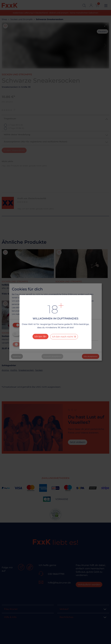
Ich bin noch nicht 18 (64, 337)
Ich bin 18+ (40, 336)
